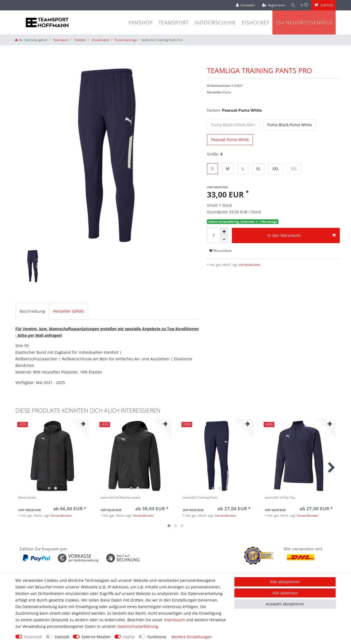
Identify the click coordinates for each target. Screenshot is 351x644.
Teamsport (174, 22)
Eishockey (256, 22)
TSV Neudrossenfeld (304, 22)
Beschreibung (32, 311)
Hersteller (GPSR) (68, 311)
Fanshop (141, 22)
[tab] (32, 311)
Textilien (80, 40)
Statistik (62, 637)
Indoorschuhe (215, 22)
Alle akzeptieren (285, 582)
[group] (52, 456)
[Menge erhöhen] (224, 232)
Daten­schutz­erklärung (138, 626)
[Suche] (292, 5)
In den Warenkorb (302, 235)
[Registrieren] (272, 5)
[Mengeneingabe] (214, 235)
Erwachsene (100, 40)
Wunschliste (220, 251)
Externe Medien (96, 637)
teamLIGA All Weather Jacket (120, 498)
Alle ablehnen (285, 593)
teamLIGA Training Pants (200, 498)
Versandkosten (249, 265)
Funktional (157, 637)
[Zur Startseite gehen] (31, 40)
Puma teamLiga (125, 40)
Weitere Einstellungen (192, 637)
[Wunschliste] (305, 5)
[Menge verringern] (224, 239)
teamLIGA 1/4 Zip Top (280, 498)
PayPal (129, 637)
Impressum (174, 620)
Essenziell (33, 637)
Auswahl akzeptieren (285, 604)
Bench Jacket (27, 498)
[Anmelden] (244, 5)
